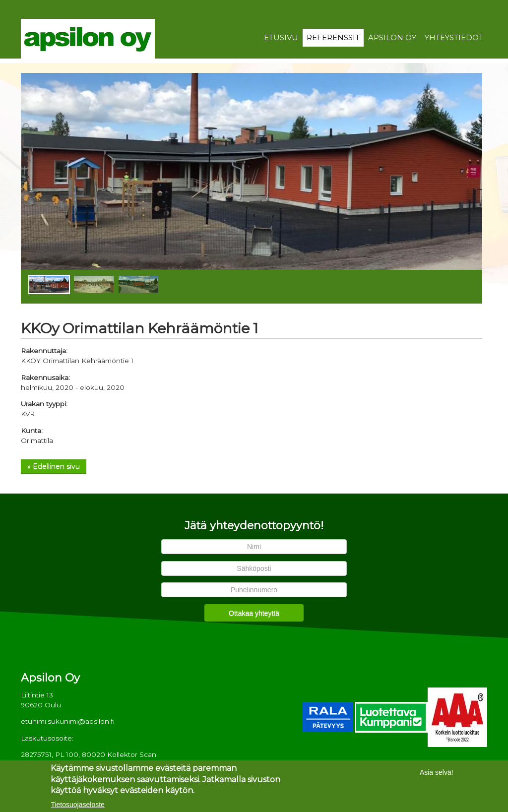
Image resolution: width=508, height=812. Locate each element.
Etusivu (281, 38)
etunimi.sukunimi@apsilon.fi (68, 721)
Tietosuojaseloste (77, 806)
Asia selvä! (437, 773)
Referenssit (333, 38)
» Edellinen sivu (54, 466)
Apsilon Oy (392, 38)
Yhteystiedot (454, 38)
